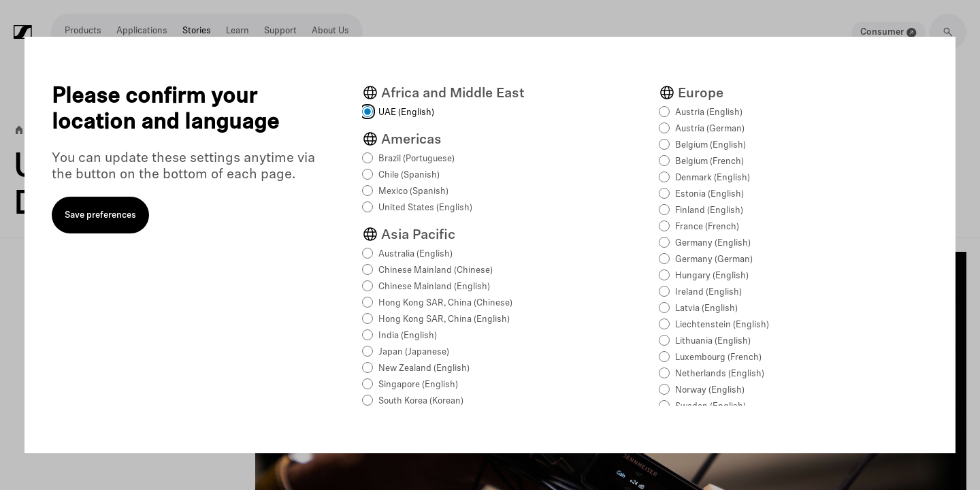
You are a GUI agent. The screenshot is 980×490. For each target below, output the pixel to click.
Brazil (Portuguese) (416, 159)
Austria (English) (709, 113)
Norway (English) (710, 390)
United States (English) (425, 208)
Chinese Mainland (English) (434, 287)
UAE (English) (406, 113)
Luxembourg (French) (718, 358)
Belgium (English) (710, 145)
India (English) (408, 336)
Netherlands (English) (720, 374)
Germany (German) (714, 260)
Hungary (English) (712, 276)
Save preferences (100, 215)
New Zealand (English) (424, 369)
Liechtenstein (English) (722, 325)
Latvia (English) (706, 309)
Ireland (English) (708, 292)
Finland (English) (709, 211)
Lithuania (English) (713, 341)
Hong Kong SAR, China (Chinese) (445, 303)
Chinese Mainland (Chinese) (436, 271)
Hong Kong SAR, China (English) (444, 320)
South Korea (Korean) (421, 401)
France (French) (707, 227)
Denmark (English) (713, 178)
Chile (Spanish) (409, 175)
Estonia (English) (709, 194)
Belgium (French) (709, 162)
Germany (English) (713, 243)
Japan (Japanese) (414, 352)
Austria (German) (710, 129)
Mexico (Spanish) (413, 192)
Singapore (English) (418, 385)
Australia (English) (415, 254)
